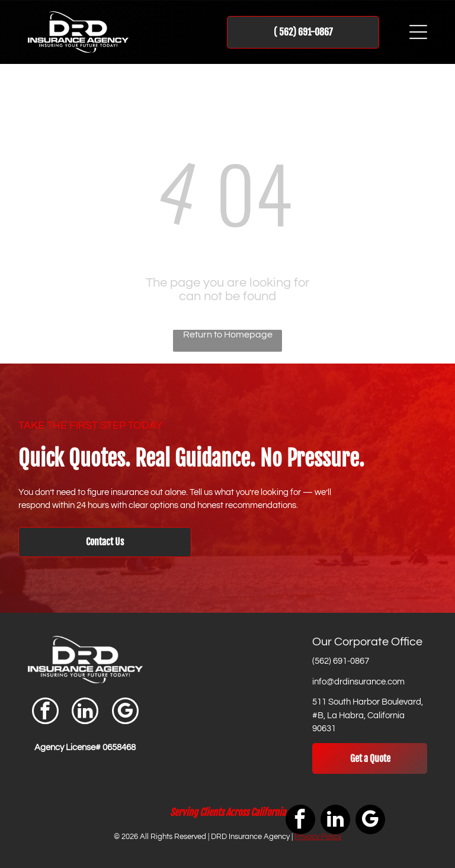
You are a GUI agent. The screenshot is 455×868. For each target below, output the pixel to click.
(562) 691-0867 (341, 661)
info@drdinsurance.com (358, 682)
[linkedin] (85, 712)
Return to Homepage (228, 335)
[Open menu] (418, 32)
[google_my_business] (125, 712)
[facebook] (45, 712)
